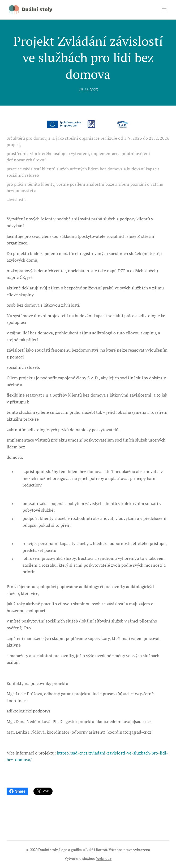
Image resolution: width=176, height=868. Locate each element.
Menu (164, 10)
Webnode (104, 858)
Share (17, 791)
